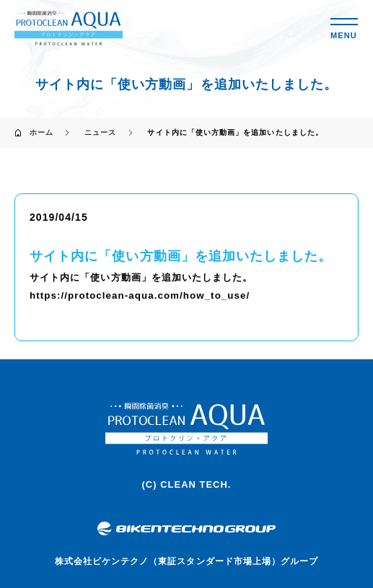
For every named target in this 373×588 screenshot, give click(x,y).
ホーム (41, 132)
